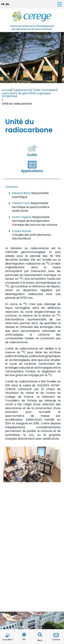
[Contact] (56, 635)
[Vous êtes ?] (8, 635)
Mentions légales (32, 616)
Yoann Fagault (22, 217)
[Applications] (32, 165)
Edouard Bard (21, 193)
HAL (24, 639)
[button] (40, 635)
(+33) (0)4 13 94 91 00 (35, 581)
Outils (32, 155)
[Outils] (32, 149)
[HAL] (24, 635)
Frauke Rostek (22, 231)
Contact (56, 639)
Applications (32, 171)
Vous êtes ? (8, 639)
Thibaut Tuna (21, 203)
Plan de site (32, 624)
